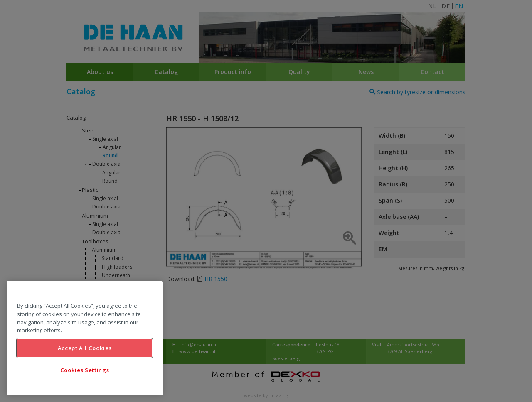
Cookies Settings (85, 370)
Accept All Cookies (85, 348)
